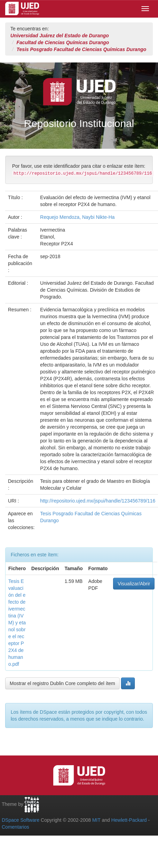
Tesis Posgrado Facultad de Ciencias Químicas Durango (81, 49)
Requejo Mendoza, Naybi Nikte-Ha (77, 217)
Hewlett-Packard (129, 820)
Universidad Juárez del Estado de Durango (60, 36)
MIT (96, 820)
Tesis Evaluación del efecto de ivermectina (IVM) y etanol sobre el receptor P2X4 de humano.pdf (17, 623)
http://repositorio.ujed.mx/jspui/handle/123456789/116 (98, 501)
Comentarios (15, 827)
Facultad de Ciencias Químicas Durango (63, 42)
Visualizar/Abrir (134, 584)
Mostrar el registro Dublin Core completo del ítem (62, 683)
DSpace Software (21, 820)
